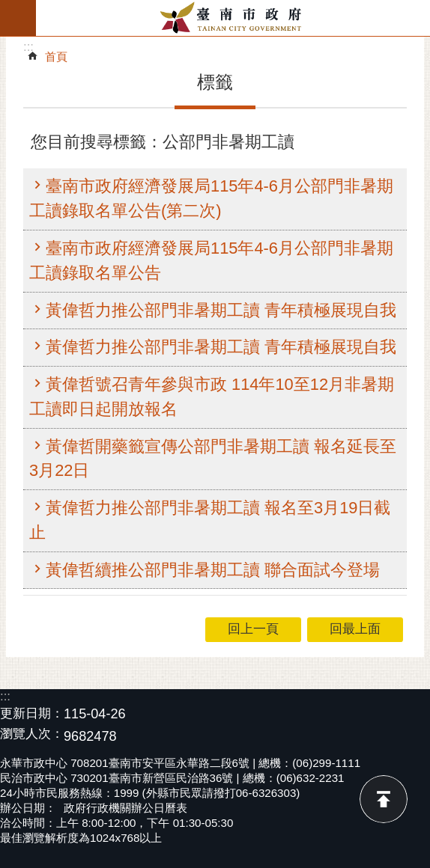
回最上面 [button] (355, 629)
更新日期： (32, 713)
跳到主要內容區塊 (8, 8)
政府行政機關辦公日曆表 (125, 808)
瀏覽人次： (32, 734)
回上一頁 (253, 629)
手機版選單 (18, 18)
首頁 (56, 56)
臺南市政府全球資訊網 (233, 18)
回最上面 (384, 799)
